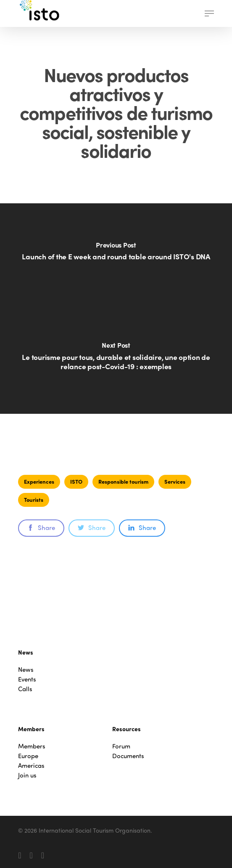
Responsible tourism (123, 481)
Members (32, 746)
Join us (27, 775)
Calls (25, 689)
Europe (28, 756)
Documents (128, 756)
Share (41, 527)
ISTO (76, 481)
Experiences (39, 481)
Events (27, 679)
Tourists (34, 499)
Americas (31, 765)
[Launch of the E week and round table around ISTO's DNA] (116, 256)
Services (175, 481)
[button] (209, 13)
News (26, 670)
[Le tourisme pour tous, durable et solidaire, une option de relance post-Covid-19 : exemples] (116, 361)
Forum (121, 746)
